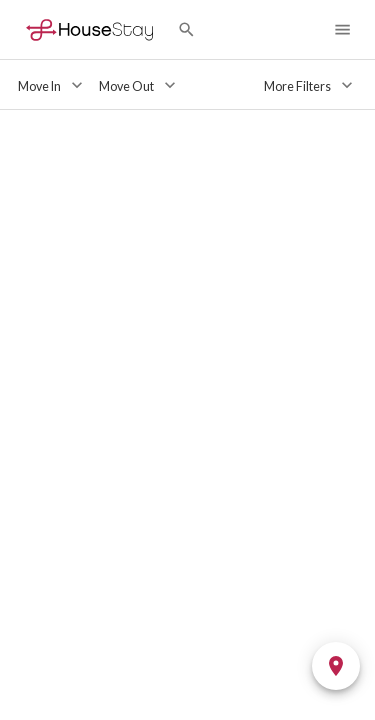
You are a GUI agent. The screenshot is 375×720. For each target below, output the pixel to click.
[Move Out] (139, 85)
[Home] (89, 29)
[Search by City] (186, 29)
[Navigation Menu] (342, 29)
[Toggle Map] (336, 666)
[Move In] (52, 85)
